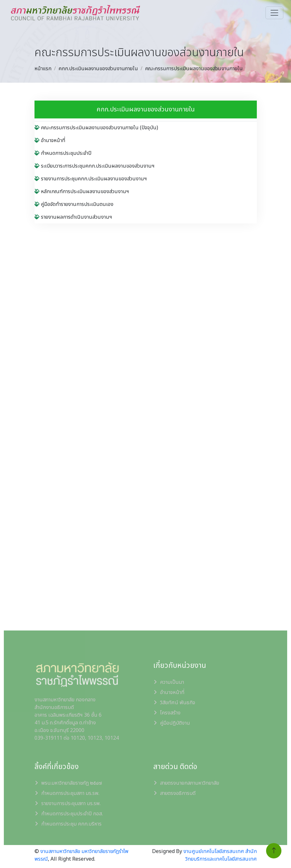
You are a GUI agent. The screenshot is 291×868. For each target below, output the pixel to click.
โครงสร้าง (170, 713)
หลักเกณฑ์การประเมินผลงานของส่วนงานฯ (82, 192)
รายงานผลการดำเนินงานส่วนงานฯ (73, 217)
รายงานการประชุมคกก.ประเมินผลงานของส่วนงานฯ (91, 179)
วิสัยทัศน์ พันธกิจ (178, 703)
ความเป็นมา (172, 682)
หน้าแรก (43, 69)
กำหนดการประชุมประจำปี (63, 153)
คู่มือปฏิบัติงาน (175, 723)
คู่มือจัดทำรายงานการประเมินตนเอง (74, 204)
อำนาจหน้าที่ (50, 140)
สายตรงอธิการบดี (178, 793)
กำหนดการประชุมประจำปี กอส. (72, 814)
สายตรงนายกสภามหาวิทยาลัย (190, 783)
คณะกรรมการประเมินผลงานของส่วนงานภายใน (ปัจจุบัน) (96, 128)
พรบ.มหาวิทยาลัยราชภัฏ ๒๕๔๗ (72, 783)
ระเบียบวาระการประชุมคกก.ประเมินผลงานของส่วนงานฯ (95, 166)
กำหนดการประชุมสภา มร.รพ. (70, 793)
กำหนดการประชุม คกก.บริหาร (71, 824)
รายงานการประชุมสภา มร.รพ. (71, 804)
